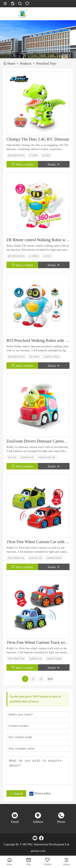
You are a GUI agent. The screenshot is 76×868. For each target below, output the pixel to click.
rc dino (33, 155)
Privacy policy (42, 793)
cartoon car (27, 457)
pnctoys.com (38, 851)
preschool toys (16, 155)
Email (15, 822)
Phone (61, 822)
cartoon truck (54, 558)
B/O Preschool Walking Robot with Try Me (38, 340)
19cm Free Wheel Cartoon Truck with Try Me (38, 642)
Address (38, 822)
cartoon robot (51, 357)
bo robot (34, 357)
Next (50, 679)
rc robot (34, 256)
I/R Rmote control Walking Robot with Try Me (38, 240)
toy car (12, 457)
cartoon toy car (47, 457)
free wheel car (16, 558)
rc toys (46, 155)
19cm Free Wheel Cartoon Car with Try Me (38, 542)
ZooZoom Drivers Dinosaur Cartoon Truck (38, 441)
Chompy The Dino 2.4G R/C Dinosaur (38, 139)
